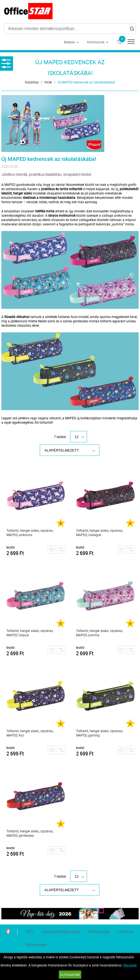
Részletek (130, 965)
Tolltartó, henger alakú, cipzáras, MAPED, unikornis (30, 533)
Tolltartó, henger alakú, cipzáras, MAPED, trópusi (30, 633)
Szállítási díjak (98, 932)
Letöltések (126, 932)
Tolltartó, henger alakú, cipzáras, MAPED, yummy (100, 633)
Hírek (48, 82)
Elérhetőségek (36, 945)
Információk (96, 42)
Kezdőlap (32, 82)
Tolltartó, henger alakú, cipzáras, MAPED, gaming (100, 733)
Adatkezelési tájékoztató (61, 932)
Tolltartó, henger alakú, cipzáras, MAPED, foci (30, 733)
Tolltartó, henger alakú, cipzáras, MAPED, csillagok (100, 533)
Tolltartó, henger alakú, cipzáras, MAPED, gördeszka (30, 833)
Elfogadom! (70, 975)
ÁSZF (29, 932)
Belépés (69, 42)
